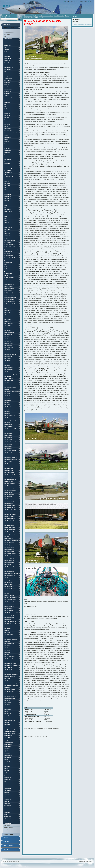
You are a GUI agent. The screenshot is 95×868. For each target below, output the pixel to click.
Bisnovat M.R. (8, 63)
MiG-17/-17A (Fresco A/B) (10, 385)
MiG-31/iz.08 (7, 687)
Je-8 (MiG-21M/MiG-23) (10, 258)
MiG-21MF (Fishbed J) (9, 503)
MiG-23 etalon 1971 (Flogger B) (11, 541)
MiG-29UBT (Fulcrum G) (10, 676)
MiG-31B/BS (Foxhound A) (10, 690)
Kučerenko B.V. (8, 150)
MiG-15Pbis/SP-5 (8, 376)
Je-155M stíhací (8, 280)
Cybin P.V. (7, 76)
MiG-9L (6, 328)
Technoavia (7, 803)
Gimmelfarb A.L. (8, 89)
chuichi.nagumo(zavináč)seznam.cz (83, 24)
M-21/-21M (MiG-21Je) (10, 304)
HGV (5, 36)
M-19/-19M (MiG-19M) (10, 302)
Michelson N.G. (8, 749)
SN (5, 727)
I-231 (6, 205)
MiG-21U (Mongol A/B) (10, 527)
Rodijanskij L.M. (8, 779)
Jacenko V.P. (7, 115)
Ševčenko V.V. (8, 799)
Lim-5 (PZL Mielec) (9, 286)
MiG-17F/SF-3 (7, 411)
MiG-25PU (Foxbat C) (9, 580)
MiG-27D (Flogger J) (9, 611)
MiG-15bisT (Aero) (9, 370)
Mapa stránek (84, 1)
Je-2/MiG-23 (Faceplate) (10, 240)
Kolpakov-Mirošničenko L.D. (11, 133)
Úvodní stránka (28, 16)
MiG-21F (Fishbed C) (9, 488)
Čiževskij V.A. (8, 83)
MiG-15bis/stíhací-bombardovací (9, 361)
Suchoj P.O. (7, 795)
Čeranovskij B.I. (8, 78)
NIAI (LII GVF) (7, 762)
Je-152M (6, 275)
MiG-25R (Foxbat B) (9, 584)
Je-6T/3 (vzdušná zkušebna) (11, 249)
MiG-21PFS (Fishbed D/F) (10, 514)
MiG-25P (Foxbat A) (9, 569)
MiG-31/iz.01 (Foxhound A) (11, 683)
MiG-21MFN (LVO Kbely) (10, 505)
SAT (5, 782)
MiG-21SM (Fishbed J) (9, 521)
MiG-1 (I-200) (7, 306)
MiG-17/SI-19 (7, 398)
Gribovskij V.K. (8, 91)
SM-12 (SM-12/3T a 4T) (10, 720)
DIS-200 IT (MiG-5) (9, 177)
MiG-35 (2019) (8, 703)
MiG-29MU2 (7, 652)
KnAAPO (6, 126)
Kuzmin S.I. (7, 155)
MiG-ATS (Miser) (8, 709)
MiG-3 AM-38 (7, 310)
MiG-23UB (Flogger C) (9, 562)
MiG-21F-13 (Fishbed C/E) (10, 490)
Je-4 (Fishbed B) (8, 242)
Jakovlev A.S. (7, 118)
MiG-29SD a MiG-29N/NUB (10, 659)
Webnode (89, 861)
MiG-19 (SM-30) (8, 448)
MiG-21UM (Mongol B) (10, 532)
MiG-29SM (7, 661)
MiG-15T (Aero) (8, 383)
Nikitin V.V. (7, 768)
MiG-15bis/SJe (8, 359)
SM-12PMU (7, 725)
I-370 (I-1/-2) (7, 236)
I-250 (6, 207)
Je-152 (6, 271)
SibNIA (6, 786)
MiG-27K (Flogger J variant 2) (11, 613)
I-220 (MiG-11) (8, 194)
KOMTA (6, 135)
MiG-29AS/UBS (8, 628)
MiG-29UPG (7, 679)
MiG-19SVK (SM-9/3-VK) (10, 475)
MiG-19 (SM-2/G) (8, 438)
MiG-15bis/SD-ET (8, 356)
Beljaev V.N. (7, 56)
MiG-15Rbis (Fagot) (9, 378)
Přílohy (6, 838)
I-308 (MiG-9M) (8, 223)
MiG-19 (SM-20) (8, 446)
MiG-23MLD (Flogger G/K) (10, 554)
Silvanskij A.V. (8, 788)
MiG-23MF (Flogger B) (9, 549)
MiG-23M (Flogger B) (9, 547)
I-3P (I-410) (7, 183)
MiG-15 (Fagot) (8, 330)
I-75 (5, 192)
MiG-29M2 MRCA (8, 648)
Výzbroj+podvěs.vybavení (10, 830)
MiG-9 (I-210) (7, 319)
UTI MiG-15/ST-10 (8, 736)
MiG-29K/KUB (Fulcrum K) (10, 637)
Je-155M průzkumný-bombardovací (9, 278)
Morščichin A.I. (8, 755)
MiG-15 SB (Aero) (8, 341)
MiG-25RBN (7, 593)
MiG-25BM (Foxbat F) (9, 567)
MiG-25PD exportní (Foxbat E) (11, 573)
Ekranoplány (7, 34)
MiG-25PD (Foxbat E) (9, 571)
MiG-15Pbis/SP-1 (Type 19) (11, 374)
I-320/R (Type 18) (8, 227)
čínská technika (8, 834)
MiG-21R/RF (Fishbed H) (10, 516)
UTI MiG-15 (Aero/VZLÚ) (10, 729)
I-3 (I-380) (7, 181)
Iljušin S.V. (7, 107)
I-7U (5, 190)
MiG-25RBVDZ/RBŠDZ (9, 604)
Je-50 (6, 260)
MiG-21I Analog (8, 499)
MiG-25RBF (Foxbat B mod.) (11, 589)
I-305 (6, 218)
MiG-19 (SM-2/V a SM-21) (10, 442)
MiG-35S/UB (7, 705)
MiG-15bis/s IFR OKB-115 (10, 352)
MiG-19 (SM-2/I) (8, 440)
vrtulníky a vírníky (8, 828)
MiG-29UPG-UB (8, 681)
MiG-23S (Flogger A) (9, 560)
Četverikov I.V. (8, 80)
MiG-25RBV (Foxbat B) (9, 602)
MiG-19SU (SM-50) (9, 470)
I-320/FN (6, 225)
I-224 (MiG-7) (7, 201)
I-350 (6, 232)
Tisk (77, 1)
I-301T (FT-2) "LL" (8, 212)
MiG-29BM (7, 630)
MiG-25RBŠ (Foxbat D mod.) (11, 598)
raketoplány (7, 825)
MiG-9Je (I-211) (8, 326)
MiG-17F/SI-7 (7, 413)
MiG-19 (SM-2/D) (8, 435)
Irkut (6, 109)
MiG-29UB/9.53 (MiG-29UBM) (11, 674)
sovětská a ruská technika (46, 16)
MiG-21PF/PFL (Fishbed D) (10, 510)
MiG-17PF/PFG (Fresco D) (10, 420)
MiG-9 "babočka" (9, 324)
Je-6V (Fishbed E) (8, 251)
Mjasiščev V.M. (8, 751)
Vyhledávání (6, 16)
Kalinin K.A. (7, 122)
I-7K (5, 188)
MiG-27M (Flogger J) (9, 615)
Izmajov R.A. (7, 113)
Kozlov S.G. (7, 144)
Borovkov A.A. (8, 69)
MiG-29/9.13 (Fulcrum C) (10, 624)
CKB (5, 74)
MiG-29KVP (7, 641)
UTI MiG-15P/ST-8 (8, 747)
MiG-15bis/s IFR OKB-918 (10, 354)
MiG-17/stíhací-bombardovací (12, 392)
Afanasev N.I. (8, 41)
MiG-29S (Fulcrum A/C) (10, 657)
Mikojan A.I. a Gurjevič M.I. (11, 168)
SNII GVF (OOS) (8, 790)
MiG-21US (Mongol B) (10, 534)
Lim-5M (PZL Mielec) (9, 289)
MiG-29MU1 (7, 650)
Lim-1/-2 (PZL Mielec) (9, 284)
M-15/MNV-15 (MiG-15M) (10, 297)
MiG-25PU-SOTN (8, 582)
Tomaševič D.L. (8, 808)
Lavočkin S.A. (8, 159)
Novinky (6, 842)
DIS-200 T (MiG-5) (8, 179)
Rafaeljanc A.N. (8, 777)
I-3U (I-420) (7, 186)
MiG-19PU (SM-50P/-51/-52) (11, 459)
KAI (5, 120)
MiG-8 (6, 317)
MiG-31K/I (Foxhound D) (10, 696)
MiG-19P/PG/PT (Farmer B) (10, 451)
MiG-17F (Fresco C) (9, 409)
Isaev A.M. (7, 111)
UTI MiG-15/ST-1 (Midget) (10, 731)
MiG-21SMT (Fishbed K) (10, 523)
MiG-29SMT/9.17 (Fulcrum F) (11, 663)
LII (5, 161)
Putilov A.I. (7, 775)
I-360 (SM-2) (7, 234)
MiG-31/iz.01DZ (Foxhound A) (11, 685)
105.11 (6, 175)
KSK (5, 282)
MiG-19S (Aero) (8, 462)
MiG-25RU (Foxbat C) (9, 606)
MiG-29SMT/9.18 (8, 668)
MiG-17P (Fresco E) (9, 418)
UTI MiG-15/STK (8, 738)
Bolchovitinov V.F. (9, 67)
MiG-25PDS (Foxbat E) (9, 576)
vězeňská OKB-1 (8, 817)
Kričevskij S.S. (8, 146)
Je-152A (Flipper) (8, 273)
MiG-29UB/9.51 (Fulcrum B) (11, 672)
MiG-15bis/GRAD (8, 350)
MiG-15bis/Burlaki (9, 348)
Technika (36, 16)
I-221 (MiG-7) (7, 196)
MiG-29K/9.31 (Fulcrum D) (10, 635)
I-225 (6, 203)
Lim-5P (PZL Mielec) (9, 291)
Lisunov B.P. (7, 164)
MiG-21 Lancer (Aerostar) (10, 479)
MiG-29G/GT (7, 633)
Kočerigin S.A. (8, 129)
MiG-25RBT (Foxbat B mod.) (11, 600)
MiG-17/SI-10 (7, 394)
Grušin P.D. (7, 100)
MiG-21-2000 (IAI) (8, 481)
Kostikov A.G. (8, 142)
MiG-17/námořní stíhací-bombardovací (10, 387)
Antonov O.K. (7, 45)
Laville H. (7, 157)
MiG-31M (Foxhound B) (10, 698)
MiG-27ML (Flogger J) (9, 617)
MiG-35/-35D (7, 700)
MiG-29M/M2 (7, 646)
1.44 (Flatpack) (8, 170)
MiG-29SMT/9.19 (8, 670)
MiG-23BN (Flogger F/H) (10, 545)
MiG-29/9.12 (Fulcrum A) (10, 622)
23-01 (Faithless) (8, 172)
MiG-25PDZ (7, 578)
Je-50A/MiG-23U (8, 262)
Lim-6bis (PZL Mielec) (9, 295)
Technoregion (8, 806)
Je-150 (6, 269)
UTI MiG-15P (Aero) (9, 742)
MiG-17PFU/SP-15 (8, 424)
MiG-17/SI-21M (8, 400)
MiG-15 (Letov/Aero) (9, 332)
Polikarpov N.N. (8, 773)
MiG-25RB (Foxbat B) (9, 587)
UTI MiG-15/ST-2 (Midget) (10, 733)
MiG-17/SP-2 (7, 402)
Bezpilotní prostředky (9, 32)
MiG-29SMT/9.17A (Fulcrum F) (11, 665)
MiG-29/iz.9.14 (8, 626)
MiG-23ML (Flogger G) (9, 551)
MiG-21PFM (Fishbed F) (10, 512)
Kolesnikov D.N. (8, 131)
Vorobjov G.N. (8, 823)
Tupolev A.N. (7, 812)
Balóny (6, 30)
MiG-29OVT (7, 654)
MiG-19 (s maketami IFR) (10, 429)
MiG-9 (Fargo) (8, 321)
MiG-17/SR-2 (7, 405)
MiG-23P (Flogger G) (9, 558)
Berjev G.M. (7, 61)
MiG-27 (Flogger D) (9, 608)
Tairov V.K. (7, 801)
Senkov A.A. (7, 784)
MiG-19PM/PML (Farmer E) (10, 457)
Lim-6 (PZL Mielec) (9, 293)
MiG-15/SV (7, 339)
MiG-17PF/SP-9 (8, 422)
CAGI (6, 72)
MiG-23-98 (7, 536)
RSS (90, 1)
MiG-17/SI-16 (7, 396)
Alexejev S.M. (8, 43)
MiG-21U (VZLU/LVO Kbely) (10, 530)
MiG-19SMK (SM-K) (9, 468)
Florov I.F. (7, 85)
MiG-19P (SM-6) (8, 453)
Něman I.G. (7, 760)
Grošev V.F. (7, 96)
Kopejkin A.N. (8, 137)
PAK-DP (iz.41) (8, 714)
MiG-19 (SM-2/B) (8, 433)
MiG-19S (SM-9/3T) (9, 466)
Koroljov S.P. (7, 139)
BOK (5, 65)
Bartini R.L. (7, 54)
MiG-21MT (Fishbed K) (9, 508)
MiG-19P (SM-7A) (8, 455)
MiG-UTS (6, 711)
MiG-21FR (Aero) (8, 497)
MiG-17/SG (7, 389)
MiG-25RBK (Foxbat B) (9, 591)
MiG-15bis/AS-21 (8, 345)
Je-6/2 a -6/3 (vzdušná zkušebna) (10, 247)
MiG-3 (6, 308)
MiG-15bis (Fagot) (9, 343)
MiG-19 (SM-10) (8, 444)
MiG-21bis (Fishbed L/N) (10, 484)
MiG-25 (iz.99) (8, 565)
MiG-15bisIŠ (7, 365)
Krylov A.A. (7, 148)
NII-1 (6, 764)
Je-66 (6, 264)
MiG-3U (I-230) (8, 313)
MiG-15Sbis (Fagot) (9, 381)
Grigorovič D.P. (8, 93)
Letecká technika (59, 16)
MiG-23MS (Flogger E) (10, 556)
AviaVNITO (7, 50)
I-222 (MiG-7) (7, 199)
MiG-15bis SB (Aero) (9, 363)
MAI (5, 166)
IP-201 (6, 238)
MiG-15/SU (7, 337)
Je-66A (6, 267)
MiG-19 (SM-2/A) (8, 431)
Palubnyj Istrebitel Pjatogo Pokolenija (11, 716)
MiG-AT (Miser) (8, 707)
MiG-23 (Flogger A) (9, 538)
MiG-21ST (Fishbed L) (9, 525)
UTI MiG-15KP (7, 740)
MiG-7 (6, 315)
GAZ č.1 (6, 87)
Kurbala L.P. (7, 153)
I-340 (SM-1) (7, 229)
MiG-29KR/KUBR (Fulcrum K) (11, 639)
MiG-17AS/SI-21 (8, 407)
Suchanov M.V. (8, 793)
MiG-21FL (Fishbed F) (9, 495)
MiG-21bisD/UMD (8, 486)
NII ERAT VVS (7, 766)
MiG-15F (6, 372)
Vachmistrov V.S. (8, 821)
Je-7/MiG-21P (7, 253)
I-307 (6, 221)
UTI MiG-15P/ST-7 (8, 744)
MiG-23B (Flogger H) (9, 543)
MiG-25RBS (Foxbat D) (9, 595)
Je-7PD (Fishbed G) (9, 256)
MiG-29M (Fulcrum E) (9, 644)
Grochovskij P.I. (8, 98)
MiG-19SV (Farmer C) (9, 473)
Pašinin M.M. (8, 771)
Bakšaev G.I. (7, 52)
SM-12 (6, 718)
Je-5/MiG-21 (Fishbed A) (10, 245)
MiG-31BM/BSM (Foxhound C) (11, 692)
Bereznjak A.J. (8, 58)
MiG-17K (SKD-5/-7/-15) (10, 416)
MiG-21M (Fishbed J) (9, 501)
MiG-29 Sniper (8, 619)
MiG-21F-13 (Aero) (9, 492)
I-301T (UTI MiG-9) (8, 214)
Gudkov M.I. (7, 102)
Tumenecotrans (8, 810)
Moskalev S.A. (8, 757)
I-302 (6, 216)
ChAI (6, 104)
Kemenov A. (7, 124)
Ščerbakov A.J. (8, 797)
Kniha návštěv (8, 846)
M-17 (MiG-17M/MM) (9, 299)
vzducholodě (7, 832)
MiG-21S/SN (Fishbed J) (10, 519)
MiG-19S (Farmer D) (9, 464)
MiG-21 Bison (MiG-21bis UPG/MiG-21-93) (10, 477)
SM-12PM (7, 722)
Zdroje (6, 850)
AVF (5, 47)
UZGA (6, 814)
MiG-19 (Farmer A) (9, 427)
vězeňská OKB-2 (8, 819)
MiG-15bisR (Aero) (9, 367)
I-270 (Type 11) (8, 210)
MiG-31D (6, 694)
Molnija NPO (7, 753)
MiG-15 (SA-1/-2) (8, 335)
